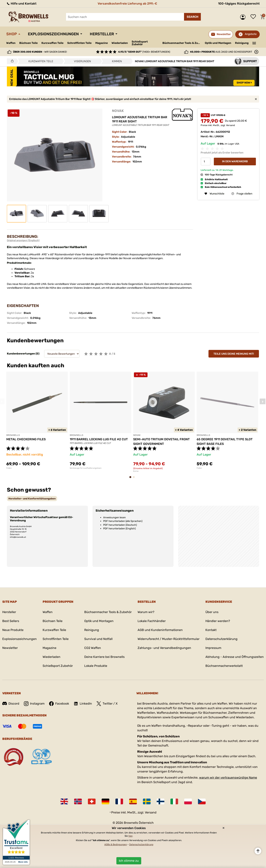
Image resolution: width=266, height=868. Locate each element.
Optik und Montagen (218, 43)
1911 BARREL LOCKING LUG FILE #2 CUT (99, 439)
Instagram (34, 704)
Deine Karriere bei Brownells (104, 657)
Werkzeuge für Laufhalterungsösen (86, 468)
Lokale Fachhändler (152, 621)
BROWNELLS (13, 435)
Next (263, 401)
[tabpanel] (37, 420)
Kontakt (211, 630)
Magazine (102, 43)
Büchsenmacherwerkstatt (224, 666)
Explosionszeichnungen (53, 34)
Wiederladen (120, 43)
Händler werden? (218, 621)
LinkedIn (83, 704)
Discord (11, 704)
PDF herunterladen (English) (119, 528)
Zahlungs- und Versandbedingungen (164, 648)
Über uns (212, 612)
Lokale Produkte (96, 666)
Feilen (9, 468)
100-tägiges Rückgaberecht (239, 4)
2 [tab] (135, 479)
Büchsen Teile (28, 43)
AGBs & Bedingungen (116, 845)
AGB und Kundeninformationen (160, 630)
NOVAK (118, 111)
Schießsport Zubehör (140, 43)
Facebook (59, 704)
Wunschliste (254, 17)
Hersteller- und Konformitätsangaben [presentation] (32, 499)
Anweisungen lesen (114, 517)
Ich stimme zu (129, 861)
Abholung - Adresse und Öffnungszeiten (235, 657)
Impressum (213, 648)
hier (130, 836)
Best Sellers (11, 621)
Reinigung (242, 43)
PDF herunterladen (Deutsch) (120, 525)
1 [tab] (131, 479)
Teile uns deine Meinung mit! (234, 354)
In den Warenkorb (235, 161)
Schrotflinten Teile (79, 43)
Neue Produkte (13, 630)
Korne (136, 471)
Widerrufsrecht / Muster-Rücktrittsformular (169, 639)
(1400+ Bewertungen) (144, 52)
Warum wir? (146, 612)
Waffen (11, 43)
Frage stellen (242, 194)
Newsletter (10, 648)
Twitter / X (107, 704)
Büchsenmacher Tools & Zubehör (182, 43)
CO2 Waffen (93, 648)
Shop (12, 34)
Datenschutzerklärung (221, 639)
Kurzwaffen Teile (52, 43)
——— (254, 43)
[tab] (32, 499)
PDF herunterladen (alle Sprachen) (123, 521)
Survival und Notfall (98, 639)
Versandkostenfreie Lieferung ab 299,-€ (127, 4)
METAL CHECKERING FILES (26, 439)
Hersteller (102, 34)
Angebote (251, 34)
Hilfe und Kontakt (21, 4)
